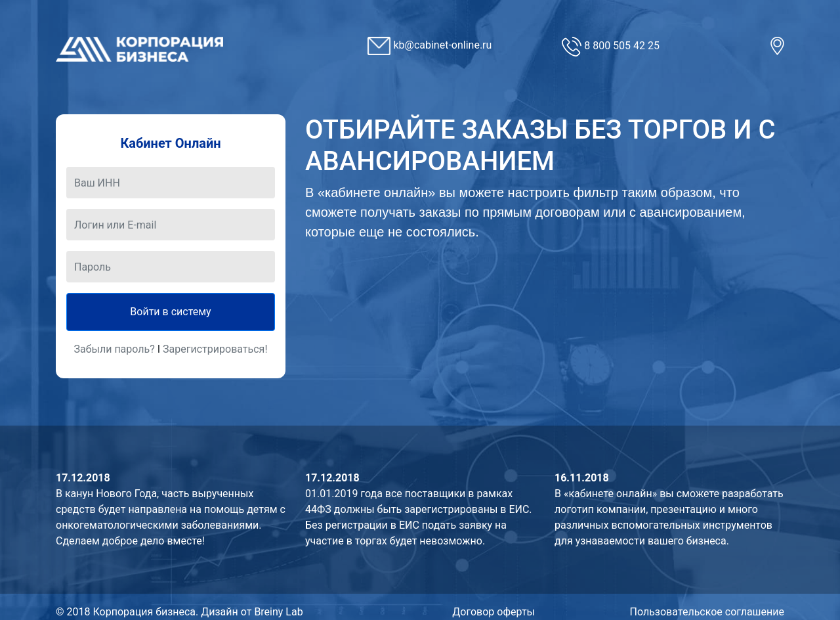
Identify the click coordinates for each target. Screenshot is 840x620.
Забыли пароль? (114, 349)
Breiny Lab (278, 612)
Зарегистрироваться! (215, 349)
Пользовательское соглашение (707, 612)
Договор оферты (493, 612)
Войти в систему (170, 312)
